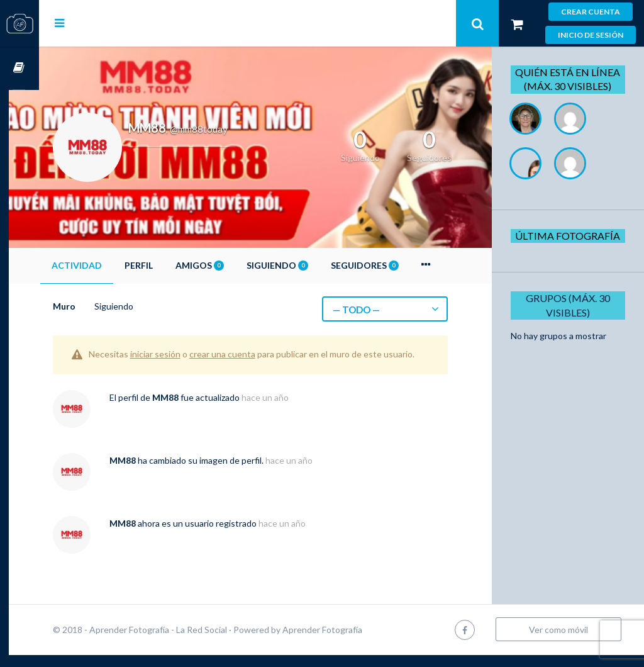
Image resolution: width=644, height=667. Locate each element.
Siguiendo (308, 265)
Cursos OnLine (19, 68)
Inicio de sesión (591, 35)
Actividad (107, 265)
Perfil (169, 265)
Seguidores (395, 265)
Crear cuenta (591, 12)
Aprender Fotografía (353, 642)
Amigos (230, 265)
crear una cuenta (253, 354)
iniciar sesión (186, 354)
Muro (94, 306)
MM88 (196, 409)
